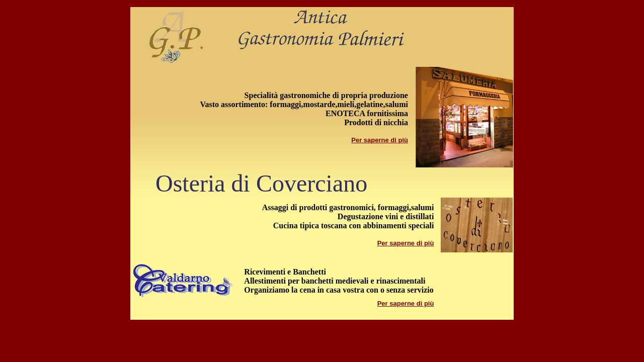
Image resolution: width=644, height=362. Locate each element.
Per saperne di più (380, 140)
